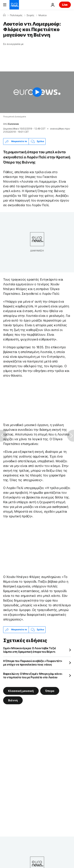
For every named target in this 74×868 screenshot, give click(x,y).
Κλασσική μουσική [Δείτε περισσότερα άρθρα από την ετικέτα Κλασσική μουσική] (21, 691)
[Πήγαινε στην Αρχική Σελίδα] (14, 5)
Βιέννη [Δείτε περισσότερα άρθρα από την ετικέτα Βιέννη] (13, 700)
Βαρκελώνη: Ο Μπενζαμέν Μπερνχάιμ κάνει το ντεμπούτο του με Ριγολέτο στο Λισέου (33, 675)
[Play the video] (37, 92)
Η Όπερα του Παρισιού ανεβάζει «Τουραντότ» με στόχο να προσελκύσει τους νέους (33, 663)
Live (65, 5)
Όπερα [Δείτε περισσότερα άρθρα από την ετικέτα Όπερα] (50, 691)
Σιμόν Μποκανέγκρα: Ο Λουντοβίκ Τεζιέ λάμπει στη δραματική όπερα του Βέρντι (30, 650)
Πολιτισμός (16, 15)
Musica (43, 15)
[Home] (4, 15)
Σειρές (30, 15)
